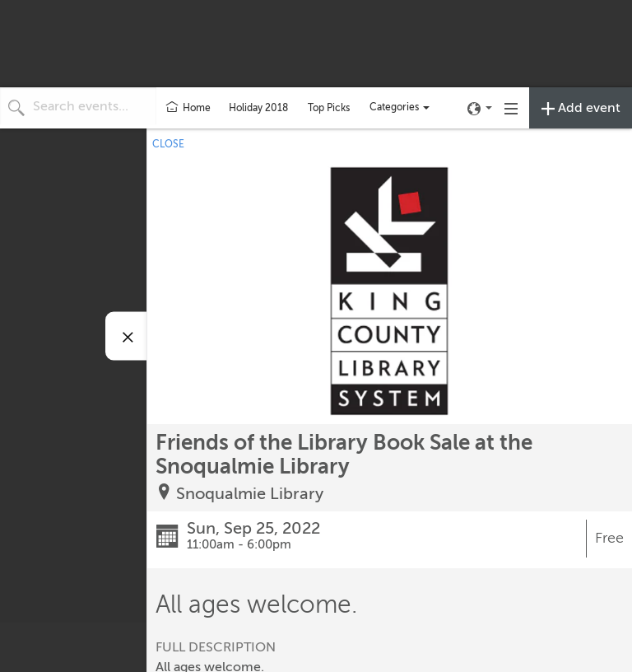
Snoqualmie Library (250, 494)
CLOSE (168, 144)
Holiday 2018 (258, 108)
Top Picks (329, 108)
